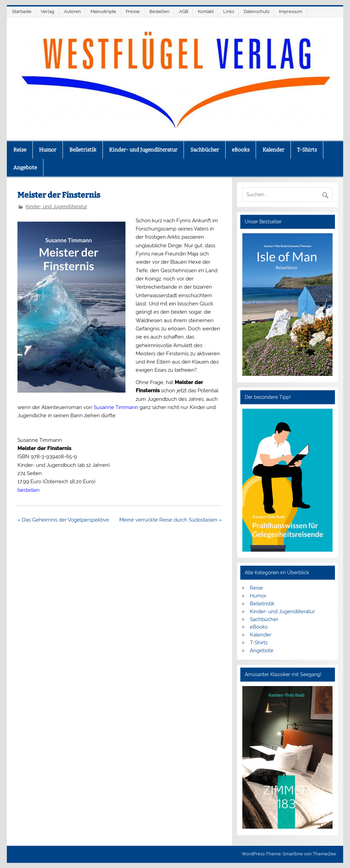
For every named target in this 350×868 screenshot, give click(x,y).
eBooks (241, 150)
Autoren (72, 11)
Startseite (22, 11)
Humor (48, 150)
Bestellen (159, 11)
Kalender (273, 150)
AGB (184, 11)
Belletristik (83, 150)
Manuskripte (103, 11)
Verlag (48, 11)
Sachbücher (205, 150)
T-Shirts (307, 150)
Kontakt (206, 11)
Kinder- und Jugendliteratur (143, 150)
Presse (133, 11)
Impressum (291, 11)
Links (229, 11)
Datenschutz (257, 11)
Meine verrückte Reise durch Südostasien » (171, 520)
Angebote (25, 168)
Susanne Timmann (116, 407)
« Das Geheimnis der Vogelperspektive (63, 520)
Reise (20, 150)
